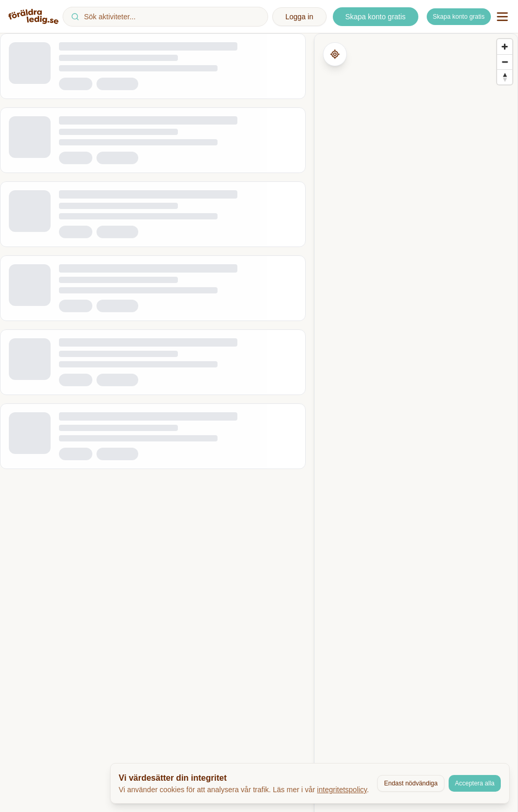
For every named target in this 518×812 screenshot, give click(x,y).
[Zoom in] (505, 47)
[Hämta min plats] (335, 54)
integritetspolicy (342, 790)
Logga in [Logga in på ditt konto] (299, 17)
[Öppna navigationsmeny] (502, 17)
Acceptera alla (475, 783)
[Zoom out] (505, 62)
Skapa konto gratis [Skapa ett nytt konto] (376, 17)
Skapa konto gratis (459, 17)
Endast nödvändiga (411, 783)
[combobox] (165, 17)
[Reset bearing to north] (505, 77)
